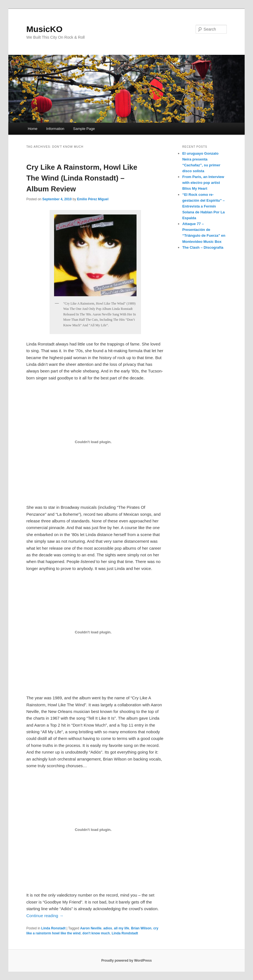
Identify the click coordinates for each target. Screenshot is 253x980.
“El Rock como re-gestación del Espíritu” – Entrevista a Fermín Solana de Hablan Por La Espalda (203, 206)
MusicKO (44, 29)
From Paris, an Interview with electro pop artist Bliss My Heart (203, 183)
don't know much (96, 933)
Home (33, 129)
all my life (122, 928)
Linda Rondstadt (125, 933)
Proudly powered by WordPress (126, 961)
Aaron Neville (91, 928)
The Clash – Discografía (203, 247)
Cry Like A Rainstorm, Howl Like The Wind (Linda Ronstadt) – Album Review (82, 178)
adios (108, 928)
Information (55, 129)
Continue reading (45, 916)
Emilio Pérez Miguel (93, 199)
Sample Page (84, 129)
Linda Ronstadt (53, 928)
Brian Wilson (141, 928)
